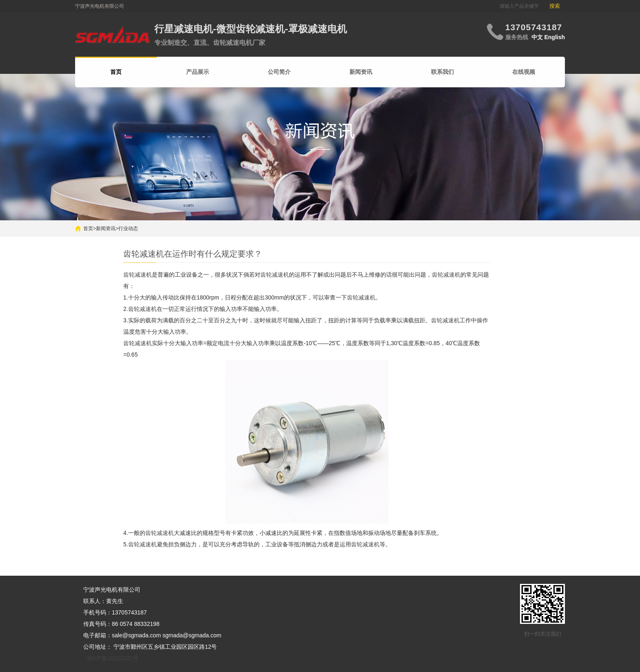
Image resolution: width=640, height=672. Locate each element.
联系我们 (442, 72)
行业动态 (128, 228)
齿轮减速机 (138, 275)
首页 (88, 228)
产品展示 (198, 72)
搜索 (555, 6)
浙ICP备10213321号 (113, 658)
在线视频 (524, 72)
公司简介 (279, 72)
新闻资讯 (361, 72)
